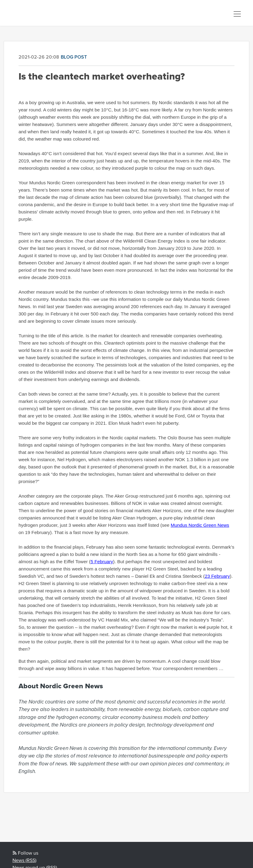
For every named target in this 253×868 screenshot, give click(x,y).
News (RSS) (24, 860)
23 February (217, 576)
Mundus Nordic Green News (200, 525)
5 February (102, 562)
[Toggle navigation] (237, 14)
